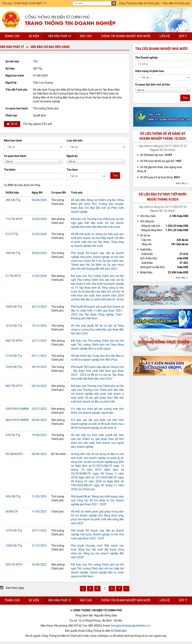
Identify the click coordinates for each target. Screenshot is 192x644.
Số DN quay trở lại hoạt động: (160, 177)
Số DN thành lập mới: (156, 155)
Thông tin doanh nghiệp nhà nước (126, 36)
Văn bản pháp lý (60, 36)
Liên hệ (165, 36)
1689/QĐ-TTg (14, 307)
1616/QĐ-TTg (14, 326)
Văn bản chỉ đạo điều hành (50, 47)
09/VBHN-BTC (14, 454)
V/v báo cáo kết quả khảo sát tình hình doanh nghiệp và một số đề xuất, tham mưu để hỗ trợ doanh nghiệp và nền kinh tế (97, 424)
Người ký (72, 156)
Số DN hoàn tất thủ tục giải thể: (161, 161)
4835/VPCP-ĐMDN (17, 420)
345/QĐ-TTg (13, 497)
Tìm (115, 176)
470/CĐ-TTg (13, 435)
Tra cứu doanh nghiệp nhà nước (162, 49)
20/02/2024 (39, 253)
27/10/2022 (39, 546)
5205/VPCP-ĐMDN (17, 409)
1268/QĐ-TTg (14, 546)
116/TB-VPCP (14, 219)
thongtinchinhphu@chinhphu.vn (130, 626)
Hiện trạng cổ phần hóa (150, 71)
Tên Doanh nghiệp (146, 58)
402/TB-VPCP (14, 386)
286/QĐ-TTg (13, 200)
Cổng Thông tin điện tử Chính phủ (139, 3)
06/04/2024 (39, 200)
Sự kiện (34, 36)
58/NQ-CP (12, 512)
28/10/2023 (39, 367)
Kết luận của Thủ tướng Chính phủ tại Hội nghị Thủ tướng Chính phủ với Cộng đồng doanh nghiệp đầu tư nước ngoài (97, 345)
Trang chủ (12, 36)
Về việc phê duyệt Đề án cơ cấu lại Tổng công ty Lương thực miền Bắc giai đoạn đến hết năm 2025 (97, 330)
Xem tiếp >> (182, 183)
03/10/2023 (39, 386)
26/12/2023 (39, 307)
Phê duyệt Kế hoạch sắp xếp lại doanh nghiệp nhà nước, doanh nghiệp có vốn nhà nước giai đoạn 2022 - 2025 (97, 535)
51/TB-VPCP (13, 276)
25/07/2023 (39, 409)
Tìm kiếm (10, 170)
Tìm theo (72, 170)
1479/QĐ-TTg (14, 531)
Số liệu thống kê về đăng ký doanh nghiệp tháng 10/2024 (163, 136)
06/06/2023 (39, 454)
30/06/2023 (39, 420)
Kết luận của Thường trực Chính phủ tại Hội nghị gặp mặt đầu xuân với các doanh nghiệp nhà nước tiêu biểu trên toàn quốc (97, 223)
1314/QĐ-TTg (14, 356)
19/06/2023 (39, 435)
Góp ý (183, 36)
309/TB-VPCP (14, 565)
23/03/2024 (39, 219)
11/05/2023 (39, 497)
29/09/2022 (39, 565)
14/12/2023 (39, 326)
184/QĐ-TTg (13, 253)
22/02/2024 (39, 234)
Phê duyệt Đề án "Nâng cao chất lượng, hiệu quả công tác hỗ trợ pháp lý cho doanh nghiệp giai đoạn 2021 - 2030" (97, 500)
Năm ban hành (13, 141)
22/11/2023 (39, 341)
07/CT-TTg (12, 234)
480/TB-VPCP (14, 341)
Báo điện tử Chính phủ (177, 3)
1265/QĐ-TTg (14, 367)
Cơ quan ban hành (15, 156)
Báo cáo (86, 36)
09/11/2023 (39, 356)
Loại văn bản (75, 141)
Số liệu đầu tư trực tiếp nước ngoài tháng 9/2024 (163, 197)
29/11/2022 (39, 531)
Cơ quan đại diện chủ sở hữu (153, 85)
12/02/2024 (39, 276)
